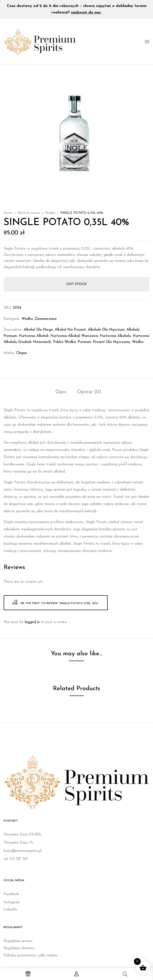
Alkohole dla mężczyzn (106, 330)
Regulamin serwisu (18, 941)
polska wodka (64, 342)
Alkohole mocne (29, 213)
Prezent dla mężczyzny (111, 342)
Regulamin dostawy (19, 948)
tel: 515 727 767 (16, 859)
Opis (61, 392)
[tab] (61, 393)
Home (8, 213)
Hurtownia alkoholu (115, 336)
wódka (138, 342)
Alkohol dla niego (38, 330)
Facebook (11, 894)
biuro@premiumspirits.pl (23, 851)
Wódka (50, 213)
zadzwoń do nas (86, 13)
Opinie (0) (89, 392)
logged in (32, 622)
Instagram (12, 902)
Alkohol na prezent (70, 330)
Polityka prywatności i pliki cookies (31, 956)
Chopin (21, 353)
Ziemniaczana (46, 319)
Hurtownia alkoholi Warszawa (74, 336)
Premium (84, 342)
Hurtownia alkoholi (34, 336)
